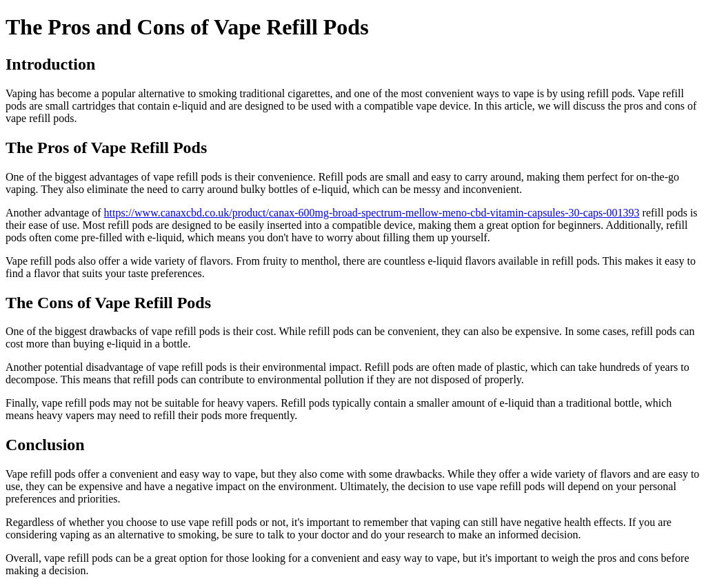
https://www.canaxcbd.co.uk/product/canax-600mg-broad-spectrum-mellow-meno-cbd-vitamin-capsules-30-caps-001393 (372, 213)
